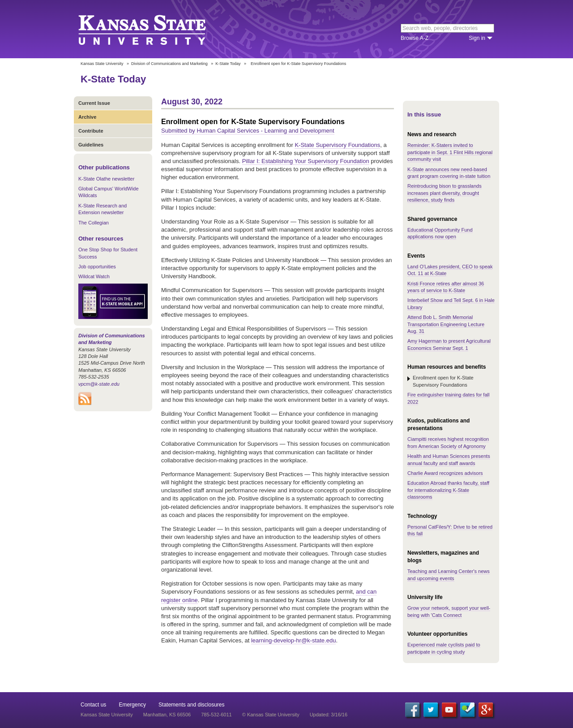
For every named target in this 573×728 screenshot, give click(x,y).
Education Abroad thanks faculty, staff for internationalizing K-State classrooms (448, 490)
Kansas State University (153, 29)
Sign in (477, 38)
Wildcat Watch (94, 276)
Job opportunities (97, 267)
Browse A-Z (415, 38)
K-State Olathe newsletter (106, 179)
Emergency (132, 705)
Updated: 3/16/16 (329, 715)
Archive (87, 117)
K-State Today (228, 64)
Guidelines (91, 145)
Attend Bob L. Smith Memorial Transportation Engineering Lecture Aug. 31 (446, 324)
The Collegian (94, 223)
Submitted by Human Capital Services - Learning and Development (248, 131)
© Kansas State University (271, 715)
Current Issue (94, 103)
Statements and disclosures (191, 705)
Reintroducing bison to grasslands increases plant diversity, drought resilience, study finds (445, 193)
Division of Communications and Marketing (169, 64)
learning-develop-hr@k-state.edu (294, 640)
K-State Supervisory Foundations (337, 145)
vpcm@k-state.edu (99, 384)
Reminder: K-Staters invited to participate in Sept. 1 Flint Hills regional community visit (450, 152)
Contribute (91, 131)
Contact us (93, 705)
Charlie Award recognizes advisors (445, 473)
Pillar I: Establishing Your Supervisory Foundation (306, 161)
